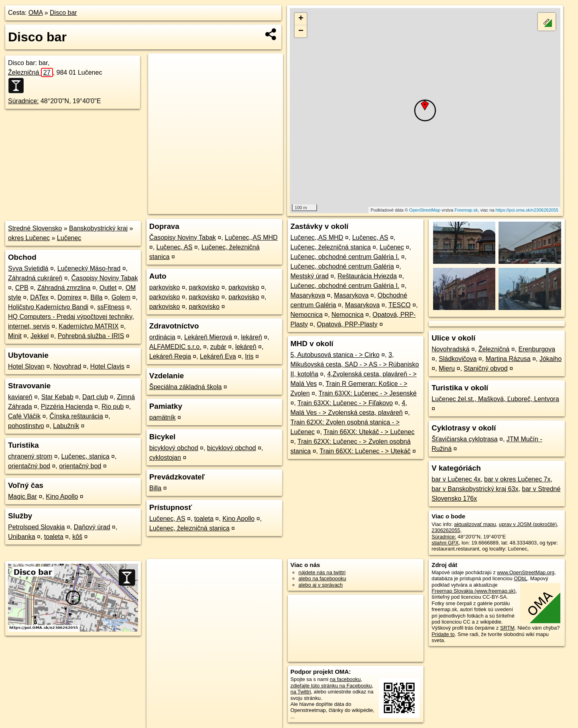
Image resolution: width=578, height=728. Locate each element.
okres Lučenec (29, 238)
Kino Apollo (62, 497)
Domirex (69, 297)
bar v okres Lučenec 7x (517, 479)
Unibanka (22, 537)
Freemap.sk (466, 210)
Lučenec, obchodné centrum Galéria (342, 266)
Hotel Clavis (107, 366)
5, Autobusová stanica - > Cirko (335, 355)
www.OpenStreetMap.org (526, 572)
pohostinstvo (26, 426)
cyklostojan (165, 458)
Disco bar (63, 13)
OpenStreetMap (425, 210)
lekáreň (251, 337)
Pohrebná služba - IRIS (91, 336)
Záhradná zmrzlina (64, 288)
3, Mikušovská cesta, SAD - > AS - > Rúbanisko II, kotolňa (355, 364)
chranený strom (30, 456)
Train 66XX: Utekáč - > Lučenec (369, 432)
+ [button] (301, 19)
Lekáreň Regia (170, 356)
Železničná (31, 72)
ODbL (520, 578)
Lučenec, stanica (85, 456)
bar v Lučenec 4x (456, 479)
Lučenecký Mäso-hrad (89, 268)
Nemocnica (307, 315)
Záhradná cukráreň (35, 278)
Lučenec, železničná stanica (189, 528)
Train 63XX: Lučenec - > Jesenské (368, 393)
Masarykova (308, 295)
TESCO (400, 305)
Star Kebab (57, 397)
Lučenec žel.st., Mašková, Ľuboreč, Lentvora (495, 399)
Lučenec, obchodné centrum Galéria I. (345, 257)
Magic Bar (22, 497)
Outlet (108, 288)
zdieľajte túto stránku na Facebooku (331, 686)
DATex (39, 297)
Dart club (95, 397)
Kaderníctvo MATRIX (89, 326)
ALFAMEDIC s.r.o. (175, 347)
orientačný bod (29, 466)
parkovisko (165, 287)
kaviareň (20, 397)
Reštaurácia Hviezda (367, 276)
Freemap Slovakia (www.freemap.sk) (473, 591)
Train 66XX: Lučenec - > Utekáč (365, 451)
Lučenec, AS (175, 247)
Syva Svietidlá (28, 268)
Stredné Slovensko (35, 228)
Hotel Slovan (26, 366)
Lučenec (69, 238)
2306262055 (446, 530)
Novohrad (67, 366)
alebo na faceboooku (323, 578)
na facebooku (345, 679)
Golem (121, 297)
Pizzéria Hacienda (67, 407)
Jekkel (40, 336)
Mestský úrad (310, 276)
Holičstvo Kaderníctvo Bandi (48, 307)
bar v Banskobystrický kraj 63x (475, 489)
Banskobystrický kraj (98, 228)
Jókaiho (551, 359)
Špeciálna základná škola (186, 387)
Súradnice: (23, 101)
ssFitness (111, 307)
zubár (218, 347)
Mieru (447, 368)
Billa (96, 297)
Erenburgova (537, 349)
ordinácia (162, 337)
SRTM (507, 628)
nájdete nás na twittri (322, 572)
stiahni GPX (445, 543)
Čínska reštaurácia (76, 416)
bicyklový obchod (174, 448)
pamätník (163, 417)
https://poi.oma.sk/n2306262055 (527, 210)
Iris (249, 356)
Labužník (66, 426)
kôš (77, 537)
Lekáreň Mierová (208, 337)
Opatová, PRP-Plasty (347, 324)
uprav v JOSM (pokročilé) (528, 524)
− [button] (301, 31)
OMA (36, 13)
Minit (15, 336)
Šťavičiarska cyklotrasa (464, 439)
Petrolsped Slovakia (36, 527)
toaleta (54, 537)
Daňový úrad (92, 527)
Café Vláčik (24, 416)
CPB (22, 288)
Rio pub (113, 407)
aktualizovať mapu (475, 524)
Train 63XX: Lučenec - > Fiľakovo (345, 403)
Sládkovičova (458, 359)
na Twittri (301, 692)
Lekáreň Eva (218, 356)
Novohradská (450, 349)
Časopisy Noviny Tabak (104, 278)
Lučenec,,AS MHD (251, 238)
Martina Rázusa (508, 359)
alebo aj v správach (321, 585)
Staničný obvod (485, 368)
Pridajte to (443, 634)
